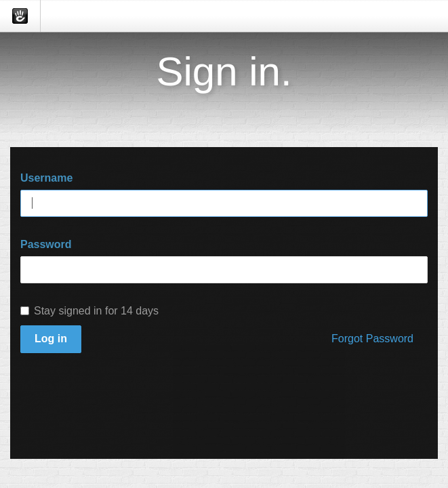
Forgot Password (372, 339)
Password (46, 244)
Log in (51, 339)
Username (46, 178)
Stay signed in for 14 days (89, 311)
